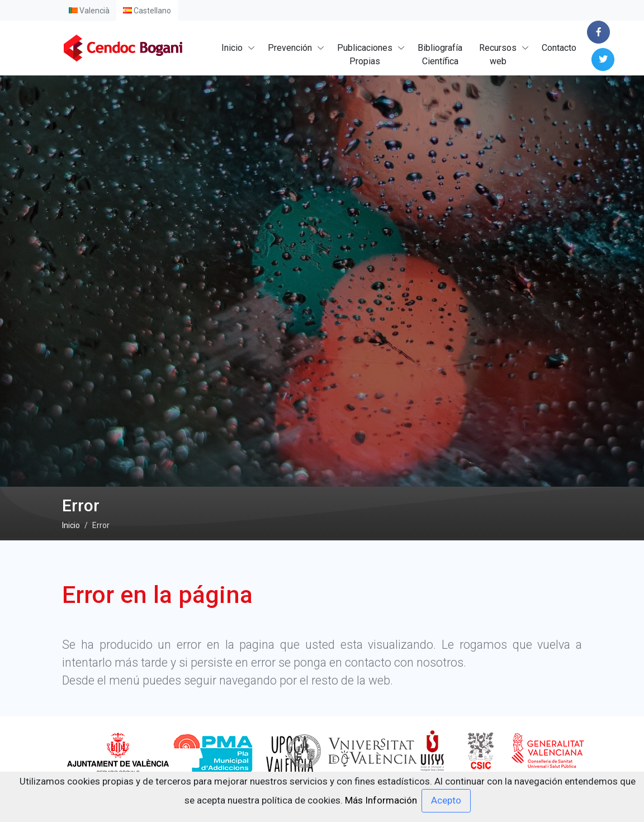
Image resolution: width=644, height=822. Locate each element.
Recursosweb (498, 54)
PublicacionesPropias (365, 54)
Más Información (381, 800)
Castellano (147, 11)
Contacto (559, 48)
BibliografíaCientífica (440, 54)
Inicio (232, 48)
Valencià (89, 11)
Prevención (290, 48)
